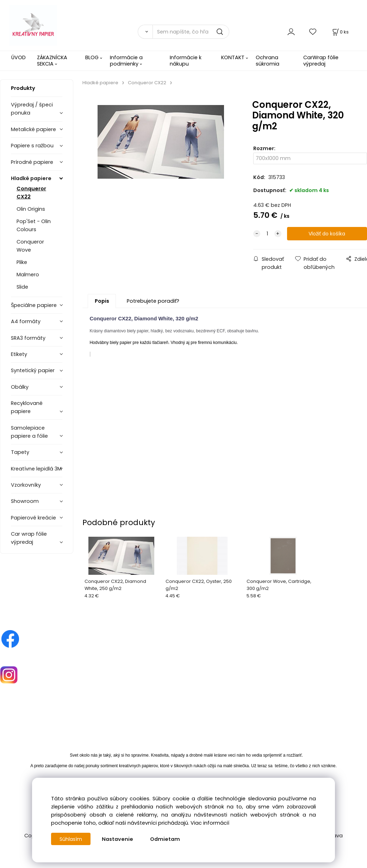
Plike (22, 262)
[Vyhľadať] (145, 32)
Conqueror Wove (30, 246)
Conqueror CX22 (31, 193)
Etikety (19, 354)
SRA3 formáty (28, 338)
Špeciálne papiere (34, 305)
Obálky (20, 387)
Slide (22, 287)
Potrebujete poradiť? (153, 301)
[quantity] (267, 234)
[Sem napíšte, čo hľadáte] (191, 32)
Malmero (28, 275)
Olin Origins (31, 209)
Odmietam (166, 839)
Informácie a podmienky (126, 60)
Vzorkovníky (26, 485)
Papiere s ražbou (32, 146)
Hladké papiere (31, 178)
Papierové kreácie (33, 518)
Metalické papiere (33, 129)
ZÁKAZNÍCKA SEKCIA (52, 60)
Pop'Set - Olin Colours (34, 225)
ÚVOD (18, 57)
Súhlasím (71, 839)
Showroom (25, 501)
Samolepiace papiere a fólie (29, 432)
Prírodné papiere (32, 162)
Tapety (20, 452)
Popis (102, 301)
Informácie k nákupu (186, 60)
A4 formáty (26, 321)
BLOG (92, 57)
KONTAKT (233, 57)
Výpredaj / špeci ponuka (32, 109)
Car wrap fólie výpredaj (29, 538)
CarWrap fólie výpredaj (321, 60)
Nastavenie (118, 839)
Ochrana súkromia (268, 60)
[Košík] (340, 32)
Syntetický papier (33, 370)
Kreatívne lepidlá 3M (36, 469)
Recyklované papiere (27, 407)
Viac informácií (210, 823)
